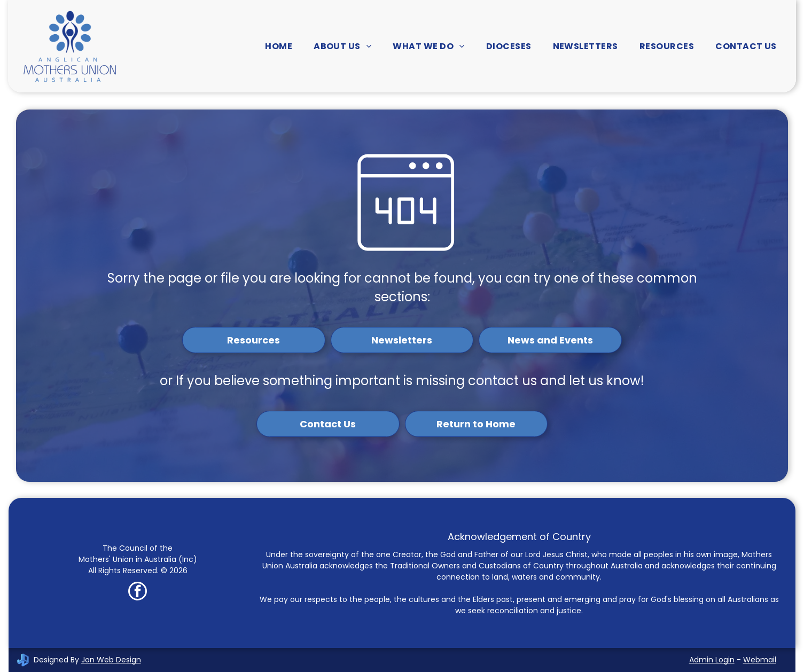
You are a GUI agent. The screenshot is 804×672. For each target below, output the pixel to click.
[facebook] (138, 592)
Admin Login (712, 660)
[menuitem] (279, 46)
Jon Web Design (111, 660)
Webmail (760, 660)
